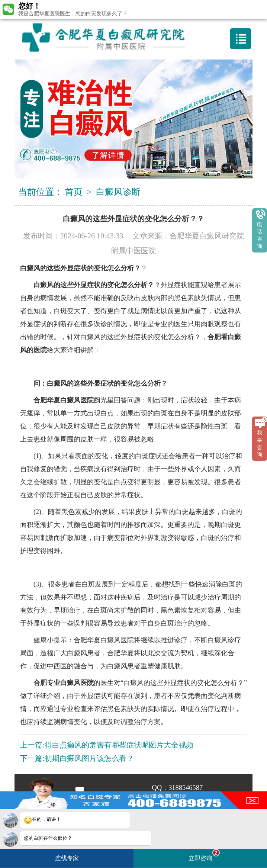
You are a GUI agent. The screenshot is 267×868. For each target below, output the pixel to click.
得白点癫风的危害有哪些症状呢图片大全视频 (119, 745)
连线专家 (67, 858)
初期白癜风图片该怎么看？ (89, 758)
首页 (74, 192)
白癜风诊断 (118, 192)
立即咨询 (204, 855)
